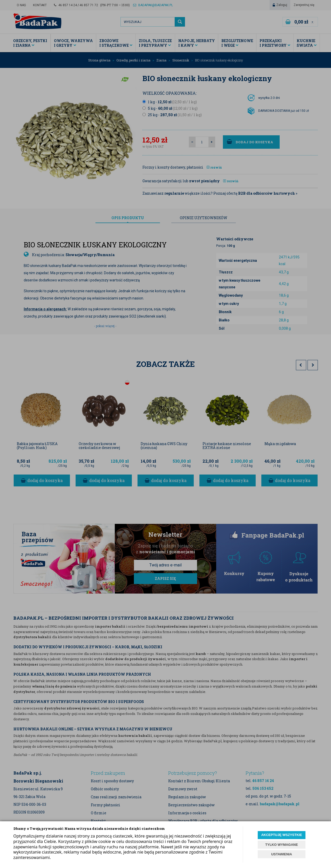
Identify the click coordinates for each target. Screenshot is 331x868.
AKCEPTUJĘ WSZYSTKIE (281, 835)
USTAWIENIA (282, 854)
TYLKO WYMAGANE (281, 845)
